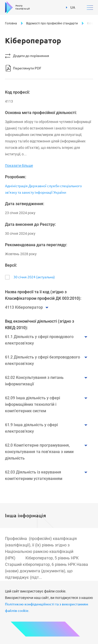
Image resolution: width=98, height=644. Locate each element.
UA (71, 7)
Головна (11, 23)
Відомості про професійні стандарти (52, 23)
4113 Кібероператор (24, 307)
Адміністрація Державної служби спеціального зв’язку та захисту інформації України (43, 189)
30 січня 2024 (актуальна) (34, 277)
